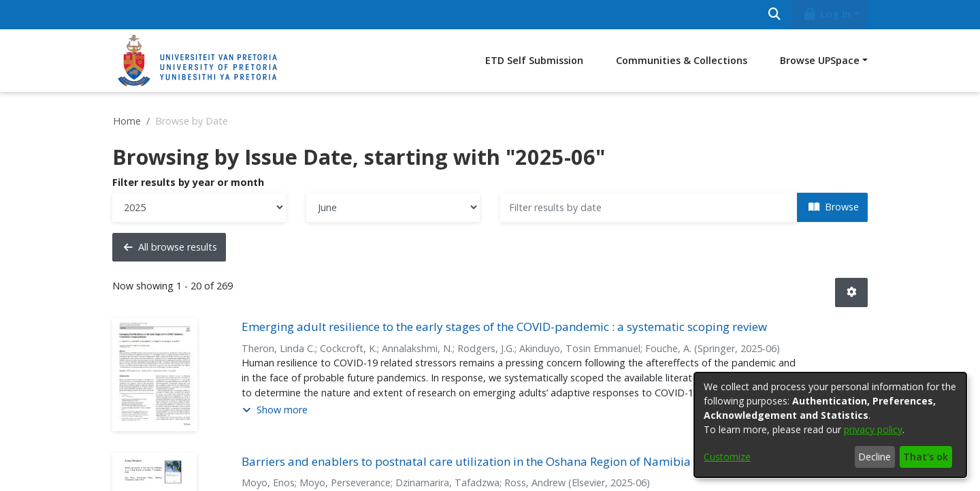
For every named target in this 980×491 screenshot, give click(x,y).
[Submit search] (774, 15)
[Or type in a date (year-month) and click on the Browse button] (649, 207)
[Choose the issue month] (393, 207)
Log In (827, 14)
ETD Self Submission (534, 60)
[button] (851, 292)
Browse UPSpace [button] (820, 60)
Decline (875, 457)
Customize (727, 457)
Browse (834, 207)
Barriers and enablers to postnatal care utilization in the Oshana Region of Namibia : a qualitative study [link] (521, 461)
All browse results (170, 247)
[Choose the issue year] (199, 207)
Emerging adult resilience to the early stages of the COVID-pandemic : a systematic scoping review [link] (504, 327)
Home (127, 121)
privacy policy (873, 429)
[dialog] (830, 425)
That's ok (926, 457)
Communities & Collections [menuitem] (682, 60)
